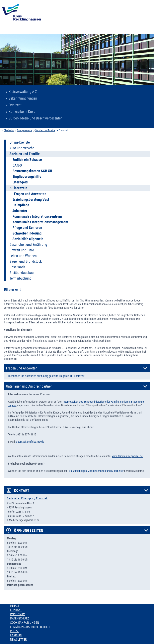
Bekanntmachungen (23, 98)
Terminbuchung (20, 278)
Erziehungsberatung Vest (31, 200)
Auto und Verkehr (22, 148)
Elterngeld (20, 182)
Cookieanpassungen (24, 623)
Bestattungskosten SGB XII (32, 171)
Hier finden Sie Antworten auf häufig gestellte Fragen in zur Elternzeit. (47, 376)
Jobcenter (20, 211)
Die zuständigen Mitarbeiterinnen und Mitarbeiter (96, 471)
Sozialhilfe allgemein (28, 239)
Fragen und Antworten (30, 194)
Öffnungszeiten (29, 531)
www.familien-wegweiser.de (127, 456)
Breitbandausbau (22, 273)
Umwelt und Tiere (22, 250)
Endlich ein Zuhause (27, 160)
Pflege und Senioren (27, 228)
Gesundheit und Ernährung (28, 245)
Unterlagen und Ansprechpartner (29, 386)
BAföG (17, 165)
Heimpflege (21, 205)
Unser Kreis (17, 267)
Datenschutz (20, 618)
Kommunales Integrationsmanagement (40, 222)
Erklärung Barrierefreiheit (30, 627)
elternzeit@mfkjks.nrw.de (30, 442)
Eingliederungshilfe (27, 177)
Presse (15, 631)
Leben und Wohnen (23, 256)
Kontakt (22, 491)
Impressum (18, 614)
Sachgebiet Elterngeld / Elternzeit (27, 498)
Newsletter (18, 640)
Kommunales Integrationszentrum (37, 216)
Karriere (16, 635)
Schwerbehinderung (27, 233)
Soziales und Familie (45, 130)
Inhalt (15, 606)
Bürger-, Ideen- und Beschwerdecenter (35, 118)
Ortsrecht (15, 105)
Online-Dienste (20, 142)
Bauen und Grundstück (26, 261)
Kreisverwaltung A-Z (23, 92)
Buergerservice (24, 130)
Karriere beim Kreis (22, 112)
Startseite (9, 130)
